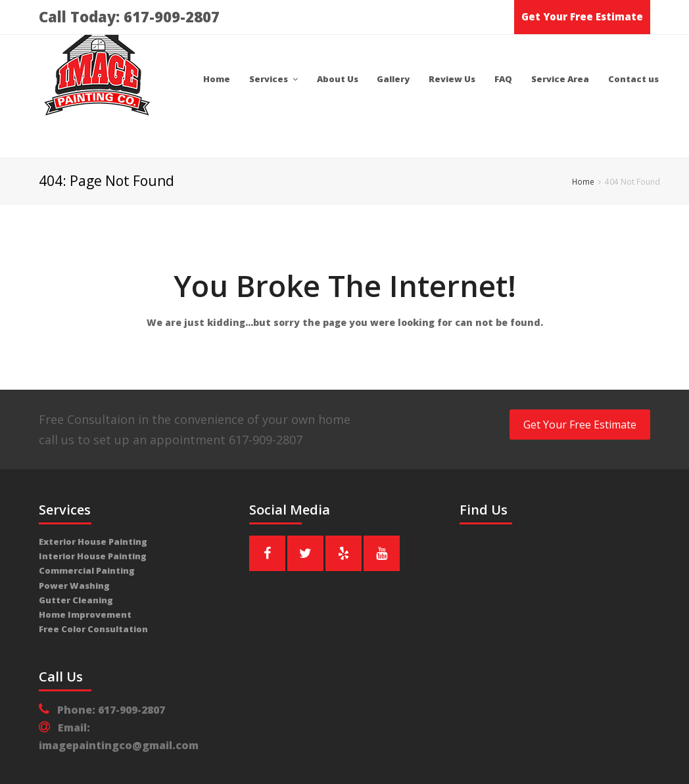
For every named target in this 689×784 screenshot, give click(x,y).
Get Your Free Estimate (582, 16)
